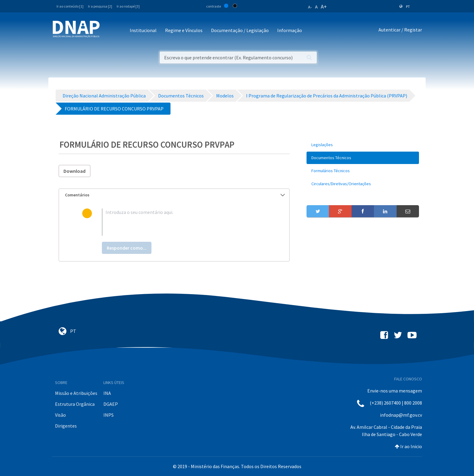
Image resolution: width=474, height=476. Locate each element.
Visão (60, 415)
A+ (324, 7)
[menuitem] (363, 145)
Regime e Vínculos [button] (184, 30)
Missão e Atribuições (76, 393)
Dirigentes (66, 426)
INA (107, 393)
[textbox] (184, 222)
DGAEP (111, 404)
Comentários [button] (175, 195)
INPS (109, 415)
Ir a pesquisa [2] (100, 6)
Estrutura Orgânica (75, 404)
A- (310, 7)
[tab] (174, 195)
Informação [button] (290, 30)
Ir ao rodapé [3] (128, 6)
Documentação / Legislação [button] (240, 30)
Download (75, 171)
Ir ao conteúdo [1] (70, 6)
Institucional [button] (143, 30)
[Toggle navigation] (108, 31)
